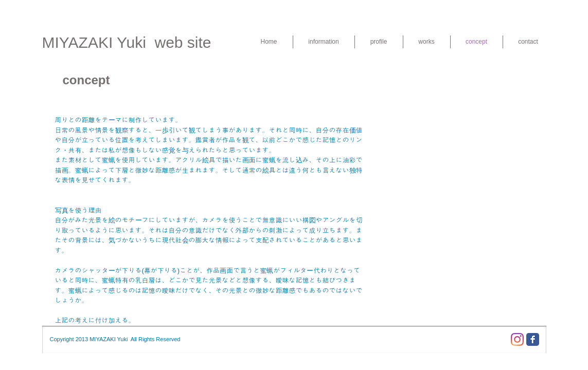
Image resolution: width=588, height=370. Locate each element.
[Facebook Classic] (533, 339)
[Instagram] (517, 339)
